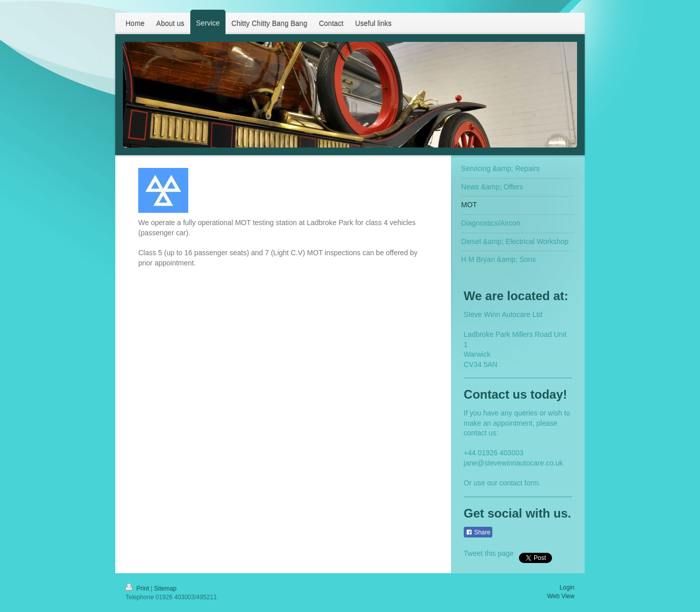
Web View (561, 596)
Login (567, 587)
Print (138, 589)
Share (478, 532)
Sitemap (165, 589)
